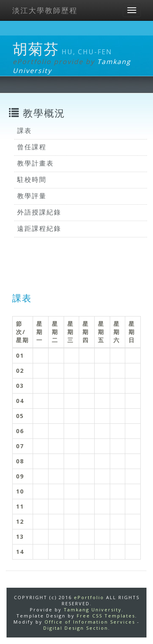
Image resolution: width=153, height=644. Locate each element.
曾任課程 (32, 147)
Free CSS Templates (106, 616)
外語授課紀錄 (39, 212)
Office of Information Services (90, 622)
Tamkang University (93, 610)
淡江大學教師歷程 (45, 10)
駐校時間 (32, 179)
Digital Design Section (76, 628)
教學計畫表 (35, 163)
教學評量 (32, 196)
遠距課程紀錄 (39, 228)
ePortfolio (89, 597)
